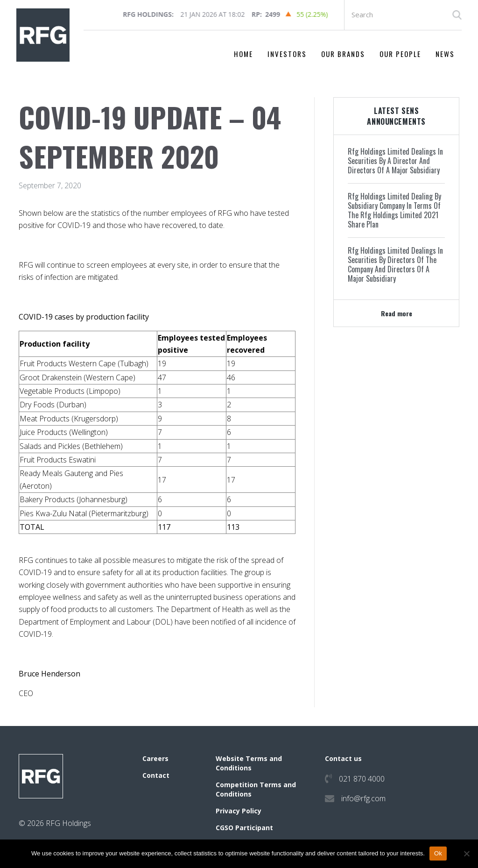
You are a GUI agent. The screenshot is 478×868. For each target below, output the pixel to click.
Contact (156, 775)
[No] (466, 854)
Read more (397, 313)
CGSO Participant (244, 828)
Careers (155, 758)
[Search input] (403, 15)
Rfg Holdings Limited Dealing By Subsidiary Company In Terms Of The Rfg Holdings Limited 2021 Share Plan (394, 210)
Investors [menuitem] (287, 54)
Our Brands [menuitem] (343, 54)
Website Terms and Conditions (249, 763)
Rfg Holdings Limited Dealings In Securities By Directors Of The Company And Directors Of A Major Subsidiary (395, 264)
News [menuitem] (445, 54)
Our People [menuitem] (400, 54)
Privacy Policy (239, 811)
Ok (438, 853)
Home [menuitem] (243, 54)
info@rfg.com (363, 798)
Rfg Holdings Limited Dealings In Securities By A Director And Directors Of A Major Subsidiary (395, 161)
